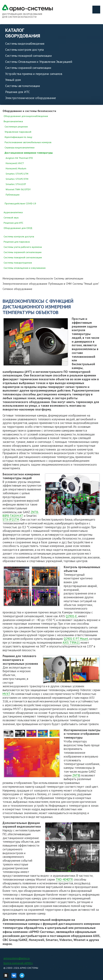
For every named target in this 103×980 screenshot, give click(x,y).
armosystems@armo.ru (17, 958)
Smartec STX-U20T (16, 184)
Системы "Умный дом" (86, 284)
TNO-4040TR (64, 879)
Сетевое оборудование (17, 289)
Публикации (13, 195)
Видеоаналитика (13, 121)
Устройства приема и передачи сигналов (34, 74)
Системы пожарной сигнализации (28, 56)
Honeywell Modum (16, 168)
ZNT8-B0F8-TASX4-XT (21, 514)
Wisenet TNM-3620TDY (18, 189)
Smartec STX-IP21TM (17, 174)
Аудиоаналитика (13, 212)
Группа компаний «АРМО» (18, 963)
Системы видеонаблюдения (25, 43)
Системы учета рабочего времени (23, 247)
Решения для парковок (17, 242)
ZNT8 (76, 775)
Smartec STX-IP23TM (17, 179)
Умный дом (13, 80)
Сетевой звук (11, 218)
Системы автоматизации (23, 86)
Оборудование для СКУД (18, 228)
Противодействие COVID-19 (20, 203)
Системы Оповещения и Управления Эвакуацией (39, 62)
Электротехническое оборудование (31, 98)
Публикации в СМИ (60, 284)
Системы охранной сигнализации (28, 68)
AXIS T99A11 (71, 642)
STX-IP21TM (11, 519)
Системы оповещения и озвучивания (25, 268)
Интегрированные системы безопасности (28, 278)
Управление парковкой (18, 132)
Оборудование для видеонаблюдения (26, 116)
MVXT (6, 694)
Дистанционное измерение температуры (29, 153)
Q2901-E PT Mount (76, 639)
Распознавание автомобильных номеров (28, 142)
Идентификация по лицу (18, 137)
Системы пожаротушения (18, 263)
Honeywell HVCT (15, 163)
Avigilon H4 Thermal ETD (19, 158)
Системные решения (16, 127)
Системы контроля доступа (24, 50)
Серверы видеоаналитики (20, 147)
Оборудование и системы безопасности (29, 111)
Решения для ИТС (18, 92)
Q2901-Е (71, 616)
